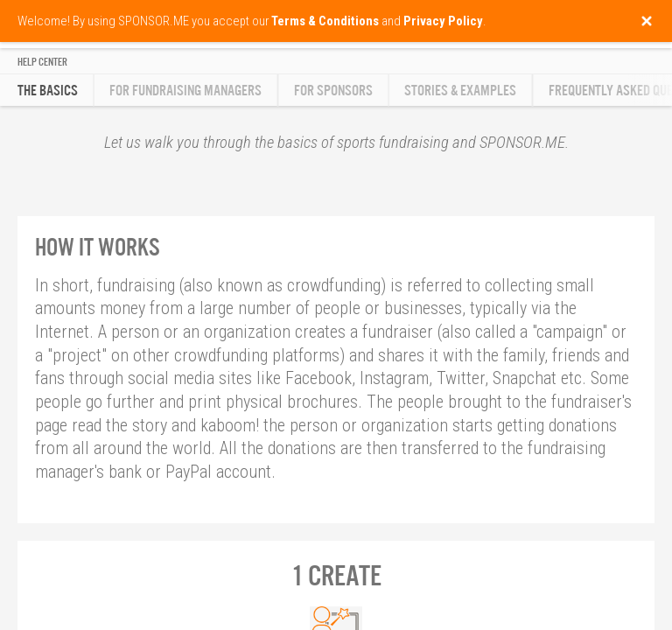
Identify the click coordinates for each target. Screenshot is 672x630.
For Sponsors (333, 91)
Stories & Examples (460, 91)
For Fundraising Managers (185, 91)
